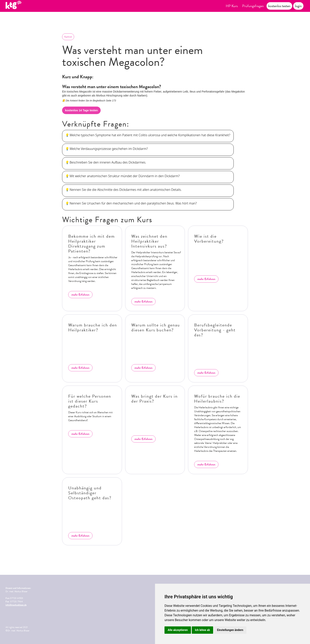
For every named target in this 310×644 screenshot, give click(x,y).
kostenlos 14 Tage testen (81, 110)
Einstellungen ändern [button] (230, 630)
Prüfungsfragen (253, 6)
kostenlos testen (279, 6)
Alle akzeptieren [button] (178, 630)
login (298, 6)
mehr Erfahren (80, 295)
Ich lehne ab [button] (202, 630)
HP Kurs (232, 6)
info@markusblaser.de (16, 605)
